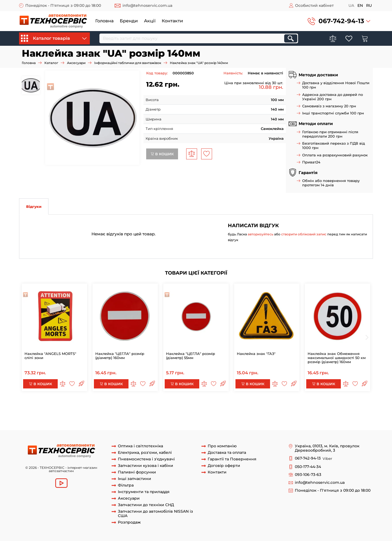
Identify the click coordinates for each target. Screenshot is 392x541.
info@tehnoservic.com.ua (147, 5)
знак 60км (319, 415)
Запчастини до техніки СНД (146, 505)
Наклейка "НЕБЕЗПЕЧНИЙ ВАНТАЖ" (63, 405)
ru (369, 5)
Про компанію (222, 446)
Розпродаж (129, 522)
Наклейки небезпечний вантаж (189, 405)
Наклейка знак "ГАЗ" (256, 354)
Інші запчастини (134, 479)
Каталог (51, 63)
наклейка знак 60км (38, 420)
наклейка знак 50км (216, 420)
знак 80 (88, 415)
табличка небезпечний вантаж (249, 405)
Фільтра (126, 485)
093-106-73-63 (308, 475)
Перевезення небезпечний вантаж (313, 405)
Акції (150, 21)
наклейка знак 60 (346, 415)
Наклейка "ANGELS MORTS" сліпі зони (50, 356)
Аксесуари (76, 63)
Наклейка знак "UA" (312, 420)
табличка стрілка (50, 409)
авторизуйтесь (261, 234)
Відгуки (34, 206)
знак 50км (152, 420)
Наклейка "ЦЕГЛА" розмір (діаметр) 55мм (191, 356)
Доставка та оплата (227, 453)
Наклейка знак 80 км (59, 415)
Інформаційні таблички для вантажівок (128, 63)
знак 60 (301, 415)
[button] (339, 21)
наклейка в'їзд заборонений (184, 409)
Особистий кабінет (314, 5)
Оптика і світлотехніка (140, 446)
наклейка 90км (297, 409)
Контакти (172, 21)
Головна (104, 21)
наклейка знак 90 (330, 409)
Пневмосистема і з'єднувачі (146, 459)
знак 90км (272, 409)
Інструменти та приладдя (144, 492)
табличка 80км (170, 415)
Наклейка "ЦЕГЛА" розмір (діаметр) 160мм (120, 356)
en (360, 5)
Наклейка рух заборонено (236, 409)
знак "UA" (340, 420)
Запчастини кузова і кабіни (146, 466)
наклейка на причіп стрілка (94, 409)
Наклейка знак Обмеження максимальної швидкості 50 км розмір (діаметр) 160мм (337, 358)
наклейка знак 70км (273, 415)
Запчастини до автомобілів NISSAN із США (155, 514)
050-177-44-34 (308, 467)
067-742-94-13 (341, 21)
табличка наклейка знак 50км (264, 420)
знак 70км (211, 415)
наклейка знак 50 (179, 420)
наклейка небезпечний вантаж (128, 405)
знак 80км (106, 415)
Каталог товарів (54, 38)
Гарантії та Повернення (232, 459)
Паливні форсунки (137, 472)
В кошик (162, 154)
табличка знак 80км (136, 415)
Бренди (129, 21)
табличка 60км (72, 420)
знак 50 (134, 420)
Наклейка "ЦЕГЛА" (138, 409)
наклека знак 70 (237, 415)
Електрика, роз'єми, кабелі (145, 453)
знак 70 (192, 415)
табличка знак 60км (107, 420)
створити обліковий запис (304, 234)
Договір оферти (224, 466)
